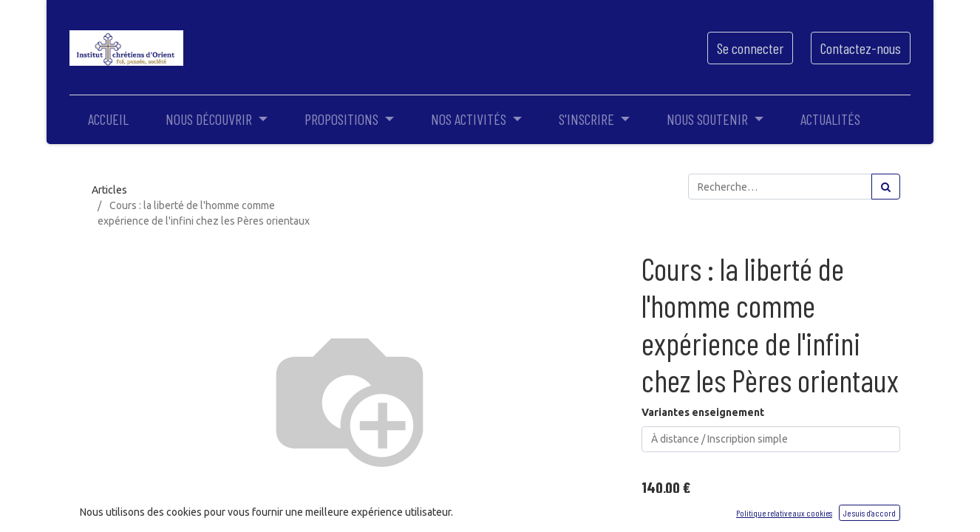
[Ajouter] (718, 515)
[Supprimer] (655, 515)
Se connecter (750, 48)
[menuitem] (108, 119)
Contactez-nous (861, 48)
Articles (109, 190)
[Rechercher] (886, 187)
